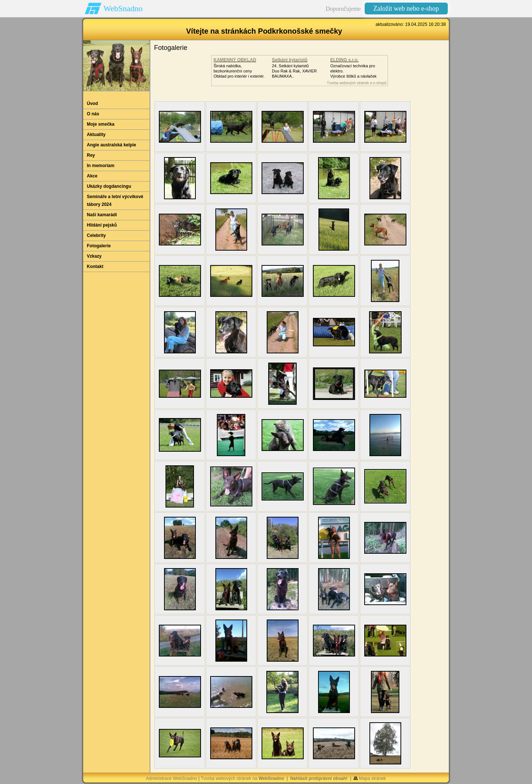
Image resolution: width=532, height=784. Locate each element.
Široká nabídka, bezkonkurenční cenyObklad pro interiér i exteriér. (239, 71)
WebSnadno (123, 8)
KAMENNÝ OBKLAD (235, 60)
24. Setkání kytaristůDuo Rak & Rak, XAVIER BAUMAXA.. (294, 71)
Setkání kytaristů (290, 60)
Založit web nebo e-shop (406, 9)
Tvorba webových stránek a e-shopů (357, 83)
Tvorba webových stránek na (242, 778)
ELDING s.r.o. (345, 60)
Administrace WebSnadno (172, 778)
